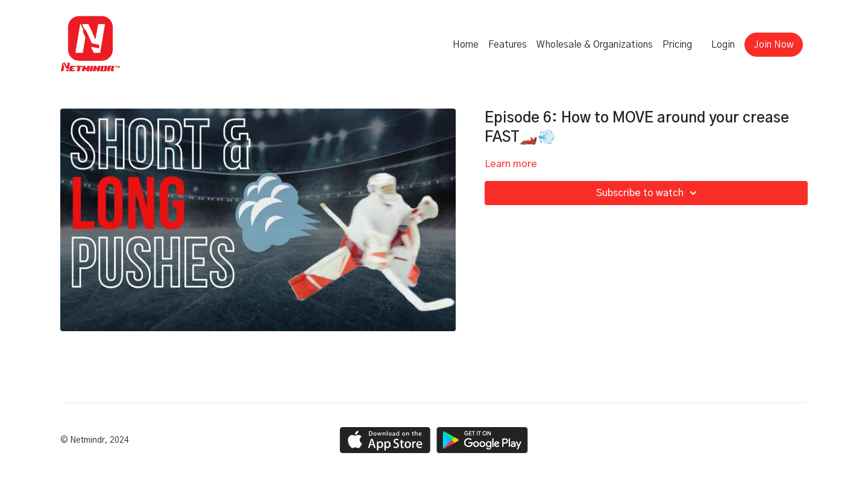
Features (508, 45)
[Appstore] (385, 440)
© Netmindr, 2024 (95, 440)
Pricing (677, 45)
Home (466, 45)
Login (723, 45)
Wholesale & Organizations (595, 45)
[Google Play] (482, 440)
